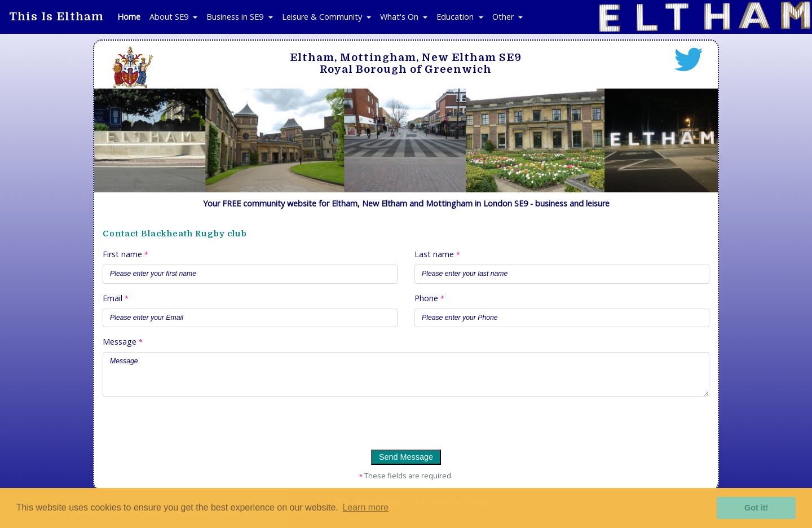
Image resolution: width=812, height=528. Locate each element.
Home (129, 17)
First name (125, 254)
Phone (429, 298)
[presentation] (180, 428)
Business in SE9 (236, 17)
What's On (400, 17)
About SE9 (170, 17)
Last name (437, 254)
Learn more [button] (365, 507)
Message (123, 342)
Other (504, 17)
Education (456, 17)
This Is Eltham (56, 17)
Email (116, 298)
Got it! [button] (756, 508)
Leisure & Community (323, 17)
